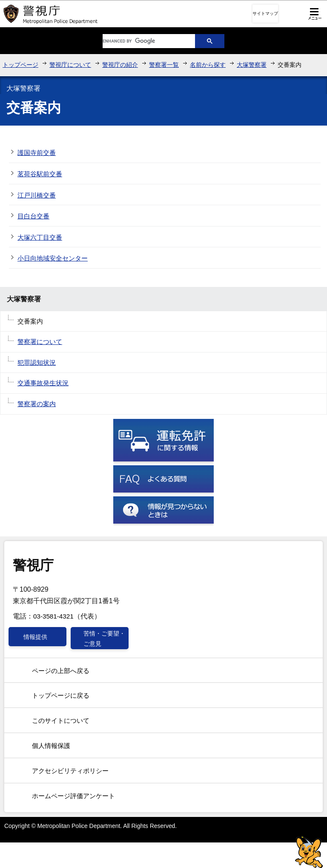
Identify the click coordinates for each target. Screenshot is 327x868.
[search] (142, 41)
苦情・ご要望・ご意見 (104, 639)
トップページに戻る (61, 695)
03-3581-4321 (53, 616)
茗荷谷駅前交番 (40, 174)
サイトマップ (265, 13)
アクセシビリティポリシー (70, 771)
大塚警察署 (252, 65)
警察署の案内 (37, 404)
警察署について (40, 342)
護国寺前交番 (37, 153)
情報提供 (35, 637)
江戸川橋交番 (37, 195)
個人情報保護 (51, 746)
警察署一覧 (164, 65)
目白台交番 (33, 216)
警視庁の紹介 (120, 65)
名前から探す (208, 65)
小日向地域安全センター (53, 258)
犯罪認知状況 (37, 362)
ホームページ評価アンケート (73, 796)
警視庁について (70, 65)
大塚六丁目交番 (40, 237)
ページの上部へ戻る (61, 671)
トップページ (20, 65)
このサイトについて (61, 720)
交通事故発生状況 (43, 383)
